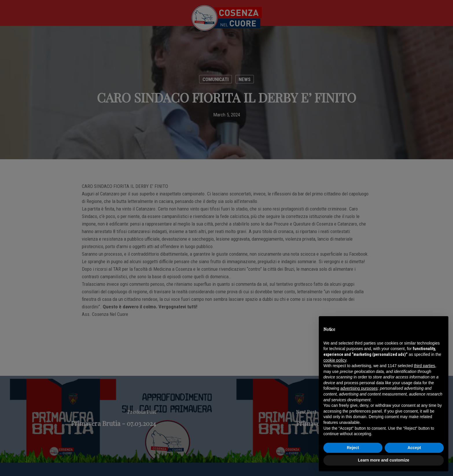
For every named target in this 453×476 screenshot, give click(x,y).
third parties (425, 366)
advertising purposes (359, 388)
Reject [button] (353, 448)
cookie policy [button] (335, 360)
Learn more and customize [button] (383, 460)
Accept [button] (414, 448)
